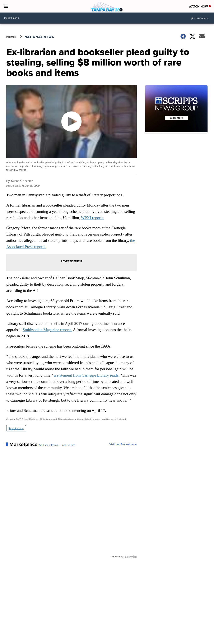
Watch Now (200, 6)
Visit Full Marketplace (123, 444)
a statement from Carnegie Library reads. (87, 375)
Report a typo (16, 428)
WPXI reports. (92, 218)
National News (39, 37)
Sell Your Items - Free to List (57, 445)
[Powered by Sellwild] (131, 557)
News (11, 37)
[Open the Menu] (6, 6)
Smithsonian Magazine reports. (47, 330)
